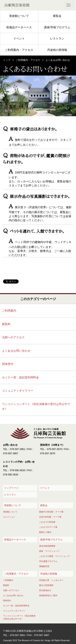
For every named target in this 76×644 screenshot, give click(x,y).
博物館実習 (44, 566)
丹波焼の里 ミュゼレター (51, 580)
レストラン (57, 38)
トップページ (11, 488)
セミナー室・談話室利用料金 (20, 377)
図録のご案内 (45, 532)
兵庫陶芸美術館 (17, 5)
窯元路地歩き (45, 590)
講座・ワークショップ (49, 551)
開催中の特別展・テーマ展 (51, 512)
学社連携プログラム (48, 561)
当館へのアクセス (13, 337)
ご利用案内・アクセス (19, 50)
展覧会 (57, 16)
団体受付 (8, 364)
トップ (7, 60)
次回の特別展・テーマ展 (50, 517)
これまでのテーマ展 (48, 527)
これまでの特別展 (47, 522)
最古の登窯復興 (46, 585)
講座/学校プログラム (57, 27)
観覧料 (6, 324)
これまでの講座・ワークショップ (54, 556)
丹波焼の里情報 (57, 50)
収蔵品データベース (19, 27)
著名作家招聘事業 (47, 546)
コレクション (9, 517)
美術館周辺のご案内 (48, 595)
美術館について (19, 16)
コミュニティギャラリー (18, 391)
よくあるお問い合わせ (16, 351)
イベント (19, 38)
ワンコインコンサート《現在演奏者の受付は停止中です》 (36, 407)
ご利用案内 (9, 311)
